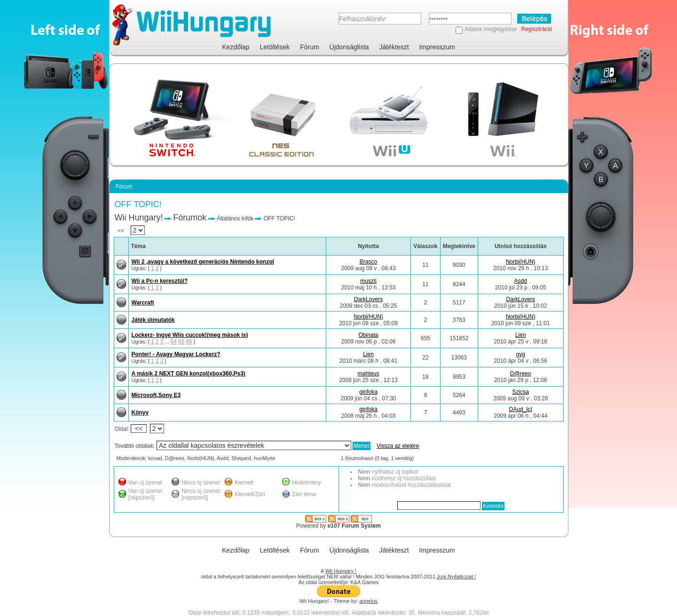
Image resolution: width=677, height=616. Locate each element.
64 (174, 342)
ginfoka (368, 392)
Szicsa (521, 392)
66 (189, 342)
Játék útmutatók (153, 320)
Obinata (368, 335)
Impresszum (437, 47)
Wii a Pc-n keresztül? (160, 281)
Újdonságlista (349, 47)
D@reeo (521, 374)
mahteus (368, 374)
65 (181, 342)
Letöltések (275, 47)
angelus (369, 601)
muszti (368, 281)
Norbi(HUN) (521, 262)
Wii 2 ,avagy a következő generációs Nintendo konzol (203, 262)
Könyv (140, 413)
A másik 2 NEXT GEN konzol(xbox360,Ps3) (189, 374)
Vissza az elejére (398, 446)
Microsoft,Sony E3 (156, 395)
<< (131, 231)
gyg (521, 354)
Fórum (309, 47)
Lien (521, 335)
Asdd (521, 281)
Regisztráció (536, 29)
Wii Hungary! (139, 218)
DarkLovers (368, 299)
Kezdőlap (236, 47)
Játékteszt (394, 47)
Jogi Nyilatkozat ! (456, 577)
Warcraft (143, 303)
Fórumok (190, 218)
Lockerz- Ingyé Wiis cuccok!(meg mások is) (190, 335)
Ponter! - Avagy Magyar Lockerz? (176, 354)
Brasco (368, 262)
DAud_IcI (521, 409)
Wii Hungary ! (341, 571)
